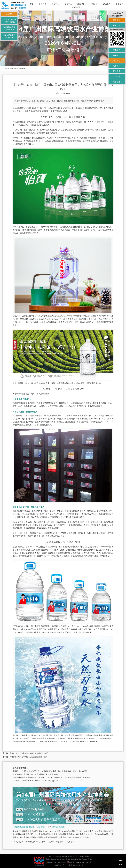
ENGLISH (76, 7)
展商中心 (55, 4)
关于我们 (119, 4)
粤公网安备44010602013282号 (79, 862)
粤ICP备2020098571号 (56, 862)
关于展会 (43, 4)
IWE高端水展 (59, 827)
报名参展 (117, 20)
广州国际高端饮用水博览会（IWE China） (30, 827)
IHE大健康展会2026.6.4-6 (9, 36)
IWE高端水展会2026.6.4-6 (9, 28)
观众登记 (117, 25)
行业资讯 (22, 69)
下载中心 (117, 50)
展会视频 (117, 82)
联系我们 (86, 856)
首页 (32, 4)
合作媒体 (117, 76)
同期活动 (94, 4)
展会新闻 (117, 66)
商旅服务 (81, 4)
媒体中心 (107, 4)
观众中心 (68, 4)
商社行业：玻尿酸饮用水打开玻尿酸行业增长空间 (29, 757)
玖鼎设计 (89, 859)
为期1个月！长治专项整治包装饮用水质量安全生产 (29, 753)
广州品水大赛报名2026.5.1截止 (9, 21)
